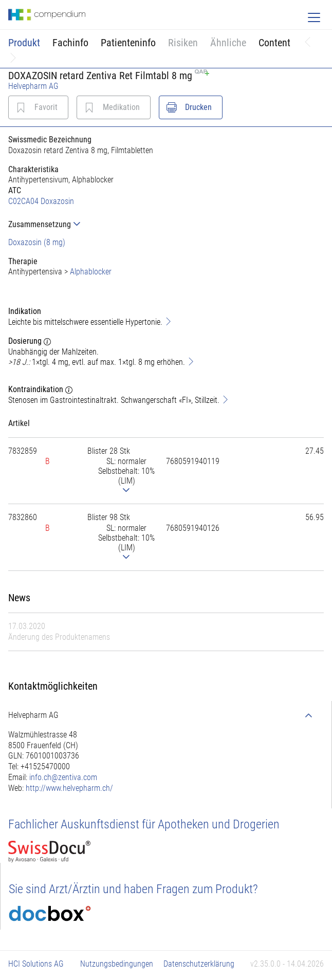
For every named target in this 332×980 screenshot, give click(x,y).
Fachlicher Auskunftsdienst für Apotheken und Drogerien (144, 824)
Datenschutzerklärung (199, 964)
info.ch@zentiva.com (63, 777)
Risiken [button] (183, 43)
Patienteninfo (128, 43)
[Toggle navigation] (314, 17)
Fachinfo (70, 43)
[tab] (166, 224)
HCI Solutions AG (36, 964)
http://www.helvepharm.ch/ (69, 788)
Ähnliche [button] (228, 43)
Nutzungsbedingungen (117, 964)
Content (274, 43)
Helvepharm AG (33, 86)
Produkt (24, 43)
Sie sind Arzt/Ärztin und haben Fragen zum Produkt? (133, 889)
